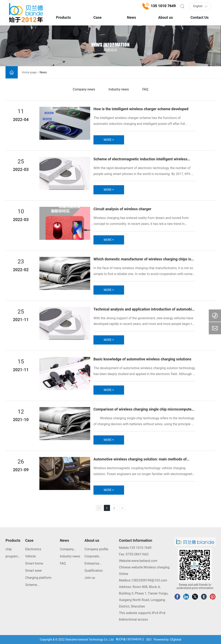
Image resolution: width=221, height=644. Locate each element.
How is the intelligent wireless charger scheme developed (141, 109)
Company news (84, 89)
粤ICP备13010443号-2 (130, 639)
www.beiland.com (144, 561)
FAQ (145, 89)
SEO (149, 640)
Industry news (119, 89)
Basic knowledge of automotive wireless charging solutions (142, 359)
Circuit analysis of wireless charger (122, 209)
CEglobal (176, 640)
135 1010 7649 (140, 548)
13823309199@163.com (149, 580)
